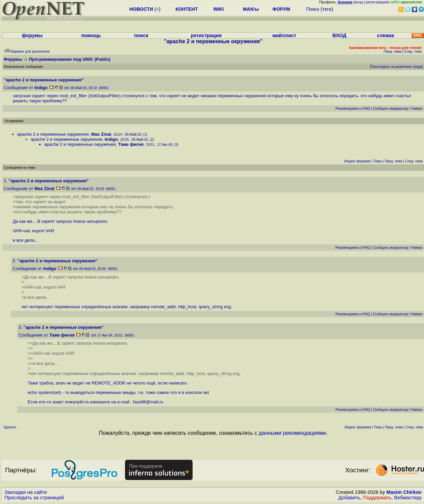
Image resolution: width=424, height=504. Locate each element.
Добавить (350, 498)
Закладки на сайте (26, 492)
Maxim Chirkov (404, 492)
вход (359, 2)
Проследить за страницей (34, 498)
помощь (91, 35)
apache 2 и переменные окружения (53, 134)
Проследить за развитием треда (396, 67)
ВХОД (339, 35)
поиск (141, 35)
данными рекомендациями (292, 433)
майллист (284, 35)
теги (327, 9)
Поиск (313, 9)
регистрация (377, 2)
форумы (32, 35)
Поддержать (377, 498)
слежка (385, 35)
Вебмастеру (408, 498)
